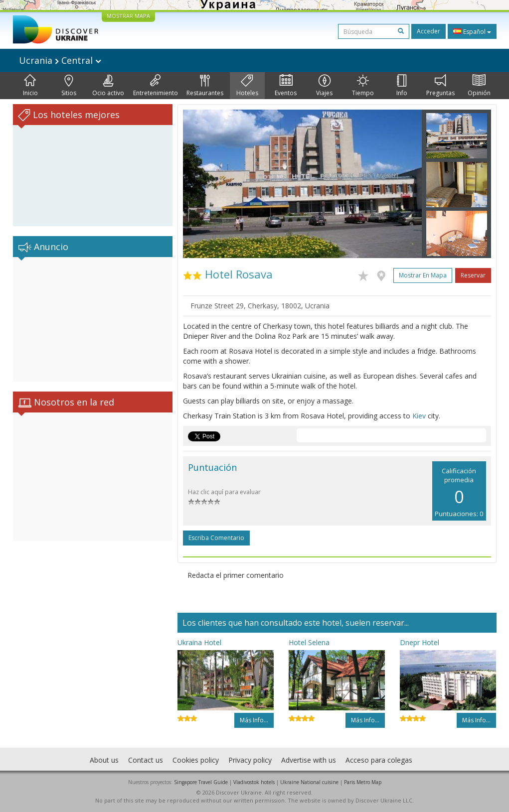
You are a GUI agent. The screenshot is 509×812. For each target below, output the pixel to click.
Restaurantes (205, 86)
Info (402, 86)
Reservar (473, 275)
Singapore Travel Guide (201, 782)
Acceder (428, 31)
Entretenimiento (156, 86)
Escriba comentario (216, 538)
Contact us (146, 760)
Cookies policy (196, 760)
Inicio (30, 86)
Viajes (324, 86)
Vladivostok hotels (254, 782)
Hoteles (247, 86)
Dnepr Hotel (420, 642)
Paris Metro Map (363, 782)
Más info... (254, 720)
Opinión (479, 86)
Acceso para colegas (379, 760)
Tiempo (363, 86)
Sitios (69, 86)
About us (104, 760)
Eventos (286, 86)
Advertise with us (309, 760)
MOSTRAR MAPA (128, 16)
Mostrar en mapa (423, 275)
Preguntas (440, 86)
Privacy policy (250, 760)
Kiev (419, 416)
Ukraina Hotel (199, 642)
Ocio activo (108, 86)
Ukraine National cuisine (309, 782)
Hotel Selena (309, 642)
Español (472, 31)
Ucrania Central (60, 60)
